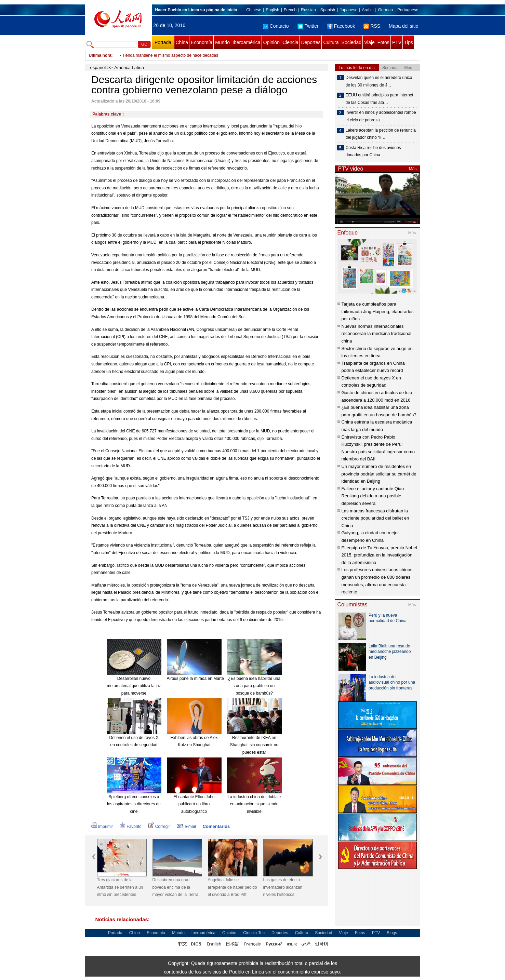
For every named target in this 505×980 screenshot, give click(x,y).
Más (413, 169)
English (272, 10)
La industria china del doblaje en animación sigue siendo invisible (254, 804)
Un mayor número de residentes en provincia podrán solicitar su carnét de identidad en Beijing (379, 474)
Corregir (159, 827)
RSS (372, 26)
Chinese (254, 10)
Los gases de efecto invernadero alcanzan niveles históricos (283, 887)
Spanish (328, 10)
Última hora (100, 55)
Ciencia (290, 42)
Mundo (222, 42)
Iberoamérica (247, 42)
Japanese (348, 10)
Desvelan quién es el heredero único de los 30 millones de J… (379, 81)
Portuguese (408, 10)
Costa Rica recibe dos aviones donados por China (373, 151)
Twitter (308, 26)
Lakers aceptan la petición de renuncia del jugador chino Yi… (381, 134)
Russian (308, 10)
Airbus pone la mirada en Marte (195, 679)
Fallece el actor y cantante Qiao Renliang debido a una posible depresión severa (373, 496)
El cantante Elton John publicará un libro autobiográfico (194, 804)
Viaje (369, 42)
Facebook (341, 26)
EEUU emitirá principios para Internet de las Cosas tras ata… (380, 99)
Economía (202, 42)
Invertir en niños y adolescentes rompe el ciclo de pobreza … (381, 116)
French (290, 10)
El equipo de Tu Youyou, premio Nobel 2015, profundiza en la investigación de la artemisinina (379, 555)
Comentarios (216, 826)
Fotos (383, 42)
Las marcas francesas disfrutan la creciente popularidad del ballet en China (375, 518)
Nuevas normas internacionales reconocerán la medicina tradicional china (377, 334)
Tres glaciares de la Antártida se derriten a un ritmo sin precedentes (120, 887)
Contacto (276, 26)
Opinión (271, 42)
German (386, 10)
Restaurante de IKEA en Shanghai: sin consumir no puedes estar (254, 745)
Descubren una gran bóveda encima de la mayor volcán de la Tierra (176, 887)
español (98, 68)
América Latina (129, 68)
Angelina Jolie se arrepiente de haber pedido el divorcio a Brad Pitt (232, 887)
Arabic (368, 10)
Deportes (311, 42)
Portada (163, 42)
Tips (409, 42)
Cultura (331, 42)
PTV (397, 42)
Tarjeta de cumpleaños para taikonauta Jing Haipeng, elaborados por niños (378, 311)
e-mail (186, 827)
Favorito (130, 827)
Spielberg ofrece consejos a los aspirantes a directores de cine (134, 804)
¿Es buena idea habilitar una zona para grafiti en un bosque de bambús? (254, 686)
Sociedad (351, 42)
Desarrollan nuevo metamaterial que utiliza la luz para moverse (134, 686)
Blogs (392, 933)
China (182, 42)
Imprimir (102, 827)
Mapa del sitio (403, 26)
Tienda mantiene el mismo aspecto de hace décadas (170, 55)
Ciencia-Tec (254, 933)
